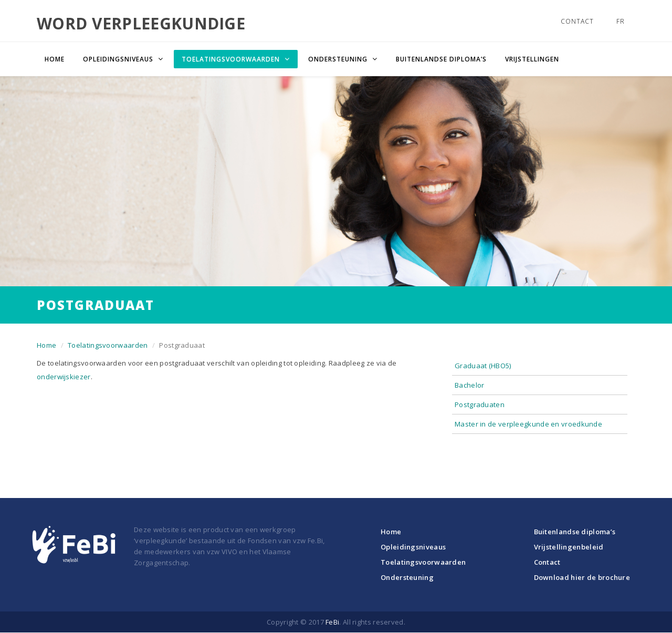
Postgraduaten (480, 404)
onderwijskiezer (64, 377)
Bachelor (469, 385)
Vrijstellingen (532, 59)
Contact (577, 21)
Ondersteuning (407, 577)
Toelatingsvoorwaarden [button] (232, 59)
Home (55, 59)
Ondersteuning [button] (339, 59)
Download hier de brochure (582, 577)
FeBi (332, 622)
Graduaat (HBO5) (483, 366)
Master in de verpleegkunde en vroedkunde (528, 424)
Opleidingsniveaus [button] (119, 59)
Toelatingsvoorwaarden (108, 345)
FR (621, 21)
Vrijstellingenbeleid (569, 547)
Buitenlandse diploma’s (441, 59)
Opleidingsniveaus (413, 547)
